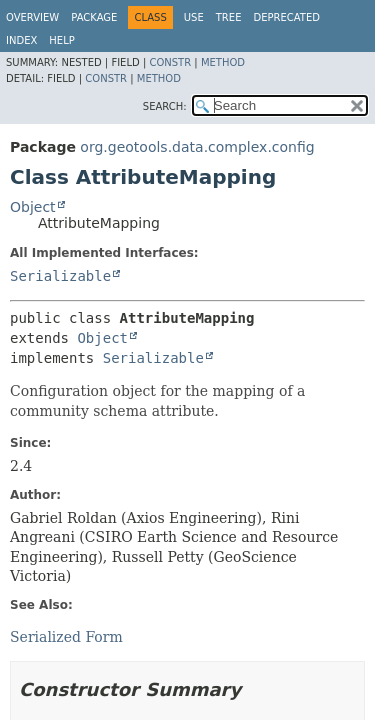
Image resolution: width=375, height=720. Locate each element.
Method (223, 62)
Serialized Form (66, 637)
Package (94, 17)
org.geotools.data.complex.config (197, 147)
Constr (170, 62)
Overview (32, 17)
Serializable (60, 276)
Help (61, 40)
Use (194, 17)
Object (33, 207)
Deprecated (286, 17)
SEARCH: (165, 106)
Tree (229, 17)
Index (21, 40)
